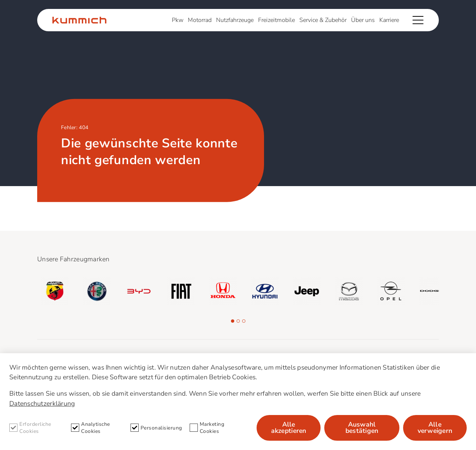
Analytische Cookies (91, 428)
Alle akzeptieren (289, 428)
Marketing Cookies (207, 428)
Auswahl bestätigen (362, 428)
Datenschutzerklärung (42, 403)
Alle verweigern (435, 428)
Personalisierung (156, 428)
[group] (55, 291)
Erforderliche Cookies (30, 428)
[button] (233, 321)
